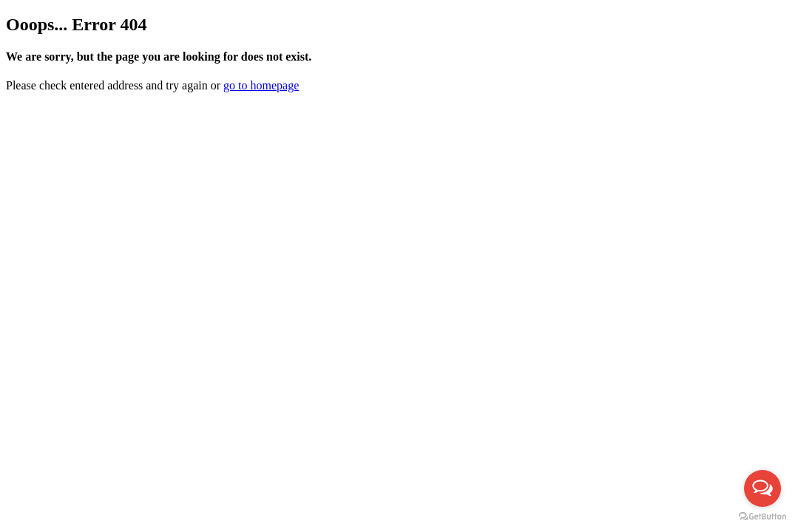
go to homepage (261, 85)
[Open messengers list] (763, 488)
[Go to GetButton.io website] (763, 517)
